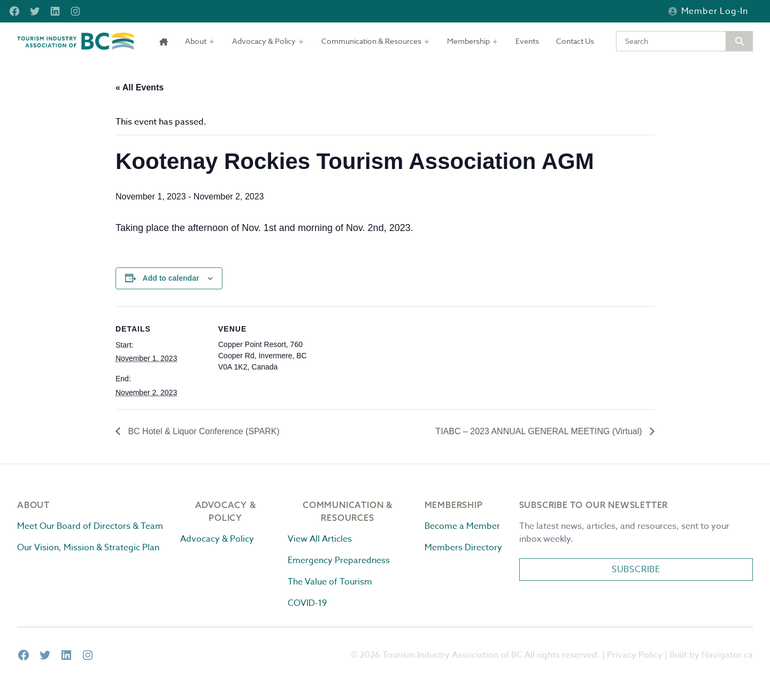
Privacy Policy (635, 655)
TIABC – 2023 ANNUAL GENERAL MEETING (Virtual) (540, 431)
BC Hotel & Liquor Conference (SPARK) (203, 431)
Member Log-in (708, 11)
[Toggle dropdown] (200, 41)
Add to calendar (171, 278)
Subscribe (636, 570)
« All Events (140, 87)
